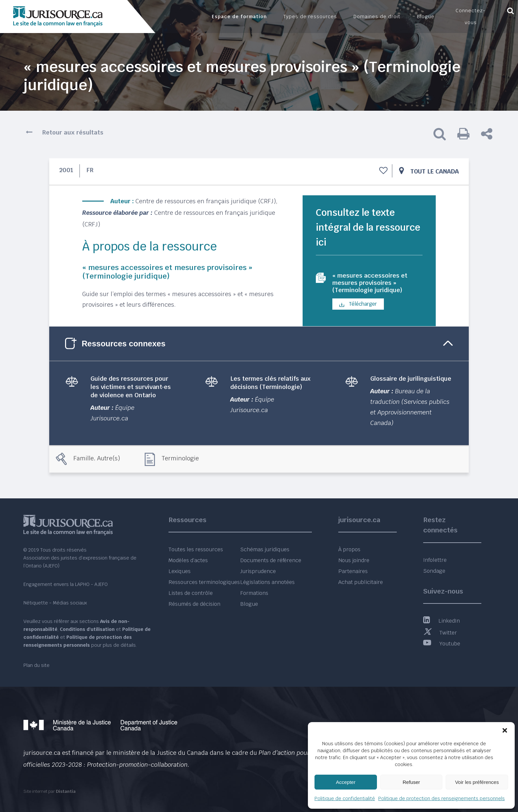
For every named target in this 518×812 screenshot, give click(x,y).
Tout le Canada (435, 171)
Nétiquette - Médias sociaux (55, 603)
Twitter (440, 633)
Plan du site (37, 665)
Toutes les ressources (196, 549)
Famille (84, 460)
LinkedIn (442, 621)
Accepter (346, 782)
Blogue (249, 604)
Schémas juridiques (265, 549)
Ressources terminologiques (204, 582)
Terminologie (180, 460)
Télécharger (358, 306)
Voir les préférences (477, 782)
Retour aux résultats (73, 132)
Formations (254, 593)
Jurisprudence (258, 571)
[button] (505, 730)
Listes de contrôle (191, 593)
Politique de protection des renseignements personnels (442, 798)
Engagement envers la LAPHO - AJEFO (66, 584)
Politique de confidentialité (345, 798)
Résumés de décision (194, 604)
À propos (349, 549)
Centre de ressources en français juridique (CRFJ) (206, 201)
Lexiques (180, 571)
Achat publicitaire (361, 582)
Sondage (434, 571)
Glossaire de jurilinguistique (411, 381)
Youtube (442, 644)
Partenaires (353, 571)
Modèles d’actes (188, 560)
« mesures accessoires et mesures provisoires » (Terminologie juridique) (373, 284)
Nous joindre (354, 560)
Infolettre (435, 560)
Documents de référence (271, 560)
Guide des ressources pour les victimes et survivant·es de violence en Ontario (131, 389)
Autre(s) (109, 460)
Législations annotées (267, 582)
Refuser (411, 782)
